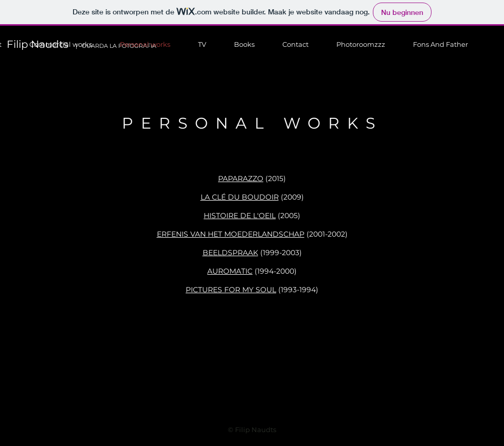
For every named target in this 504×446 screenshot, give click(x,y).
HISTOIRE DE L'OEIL (240, 216)
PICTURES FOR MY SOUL (231, 290)
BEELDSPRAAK (230, 253)
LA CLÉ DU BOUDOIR (240, 197)
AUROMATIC (230, 271)
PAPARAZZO (241, 179)
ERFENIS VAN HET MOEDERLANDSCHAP (231, 234)
